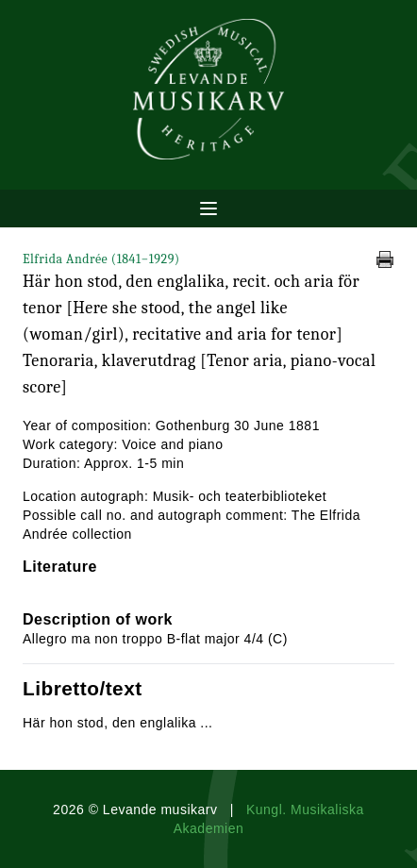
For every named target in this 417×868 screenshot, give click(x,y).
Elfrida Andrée (101, 259)
